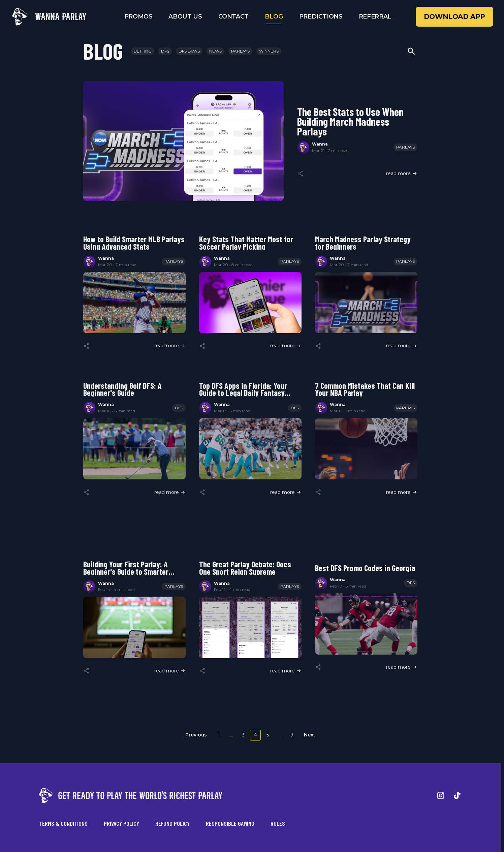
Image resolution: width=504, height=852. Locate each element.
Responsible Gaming (230, 823)
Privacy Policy (121, 823)
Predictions (321, 17)
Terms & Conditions (63, 823)
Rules (278, 823)
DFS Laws (189, 51)
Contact (233, 17)
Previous (196, 735)
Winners (269, 51)
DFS (165, 51)
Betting (143, 51)
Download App (454, 17)
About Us (185, 17)
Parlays (240, 51)
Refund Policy (172, 823)
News (215, 51)
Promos (138, 17)
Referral (375, 17)
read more (402, 173)
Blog (274, 17)
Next (310, 735)
